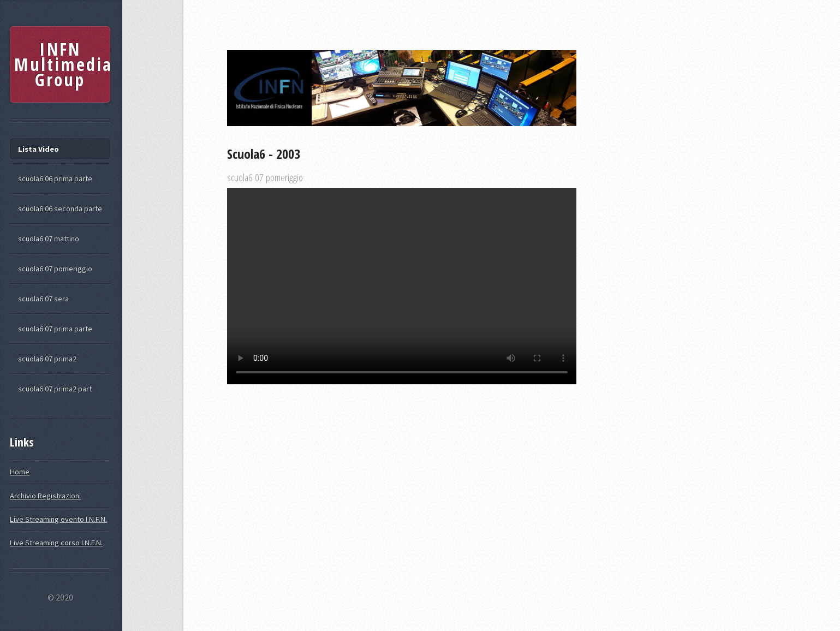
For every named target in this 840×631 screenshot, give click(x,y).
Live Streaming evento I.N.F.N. (58, 519)
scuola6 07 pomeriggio (55, 269)
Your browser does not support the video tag (402, 286)
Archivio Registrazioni (45, 496)
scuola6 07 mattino (49, 239)
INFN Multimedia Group (62, 64)
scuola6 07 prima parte (55, 329)
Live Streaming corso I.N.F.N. (56, 543)
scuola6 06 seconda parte (60, 209)
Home (20, 472)
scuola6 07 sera (43, 299)
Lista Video (38, 149)
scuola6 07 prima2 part (55, 389)
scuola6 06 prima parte (55, 178)
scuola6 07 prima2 (47, 359)
